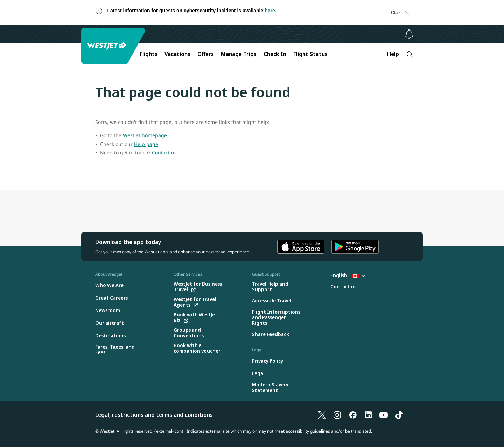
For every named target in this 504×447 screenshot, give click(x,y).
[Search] (410, 54)
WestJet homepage (145, 135)
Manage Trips (239, 54)
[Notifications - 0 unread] (409, 34)
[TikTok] (399, 415)
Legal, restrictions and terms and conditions (154, 415)
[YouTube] (384, 415)
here (270, 11)
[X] (322, 415)
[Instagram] (337, 415)
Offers (206, 54)
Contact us (164, 152)
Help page (146, 144)
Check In (275, 54)
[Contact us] (343, 287)
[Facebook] (353, 415)
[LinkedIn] (368, 415)
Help (393, 54)
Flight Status (310, 54)
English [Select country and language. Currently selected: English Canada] (348, 275)
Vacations (177, 54)
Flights (149, 54)
